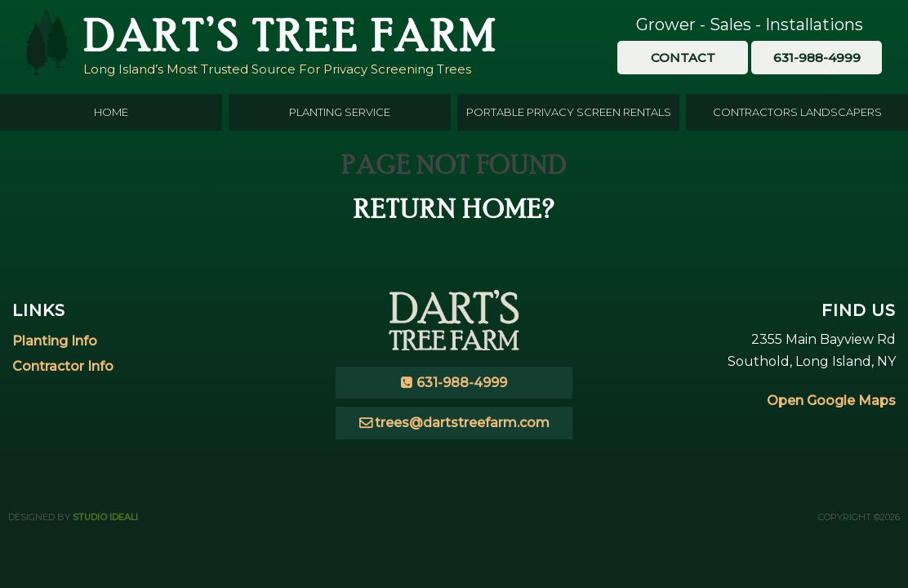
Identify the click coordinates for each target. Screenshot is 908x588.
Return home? (454, 209)
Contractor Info (63, 366)
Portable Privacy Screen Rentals (569, 112)
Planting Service (340, 112)
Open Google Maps (831, 401)
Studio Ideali (105, 517)
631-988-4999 (462, 383)
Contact (683, 58)
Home (111, 112)
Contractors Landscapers (797, 112)
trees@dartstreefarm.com (462, 423)
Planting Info (55, 341)
